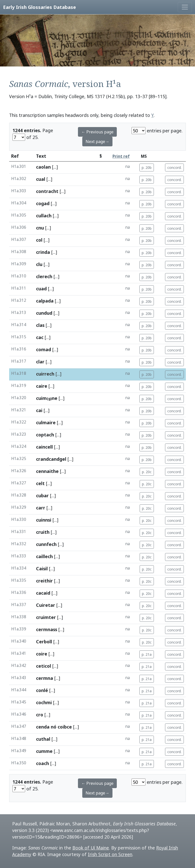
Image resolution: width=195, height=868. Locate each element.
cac (40, 337)
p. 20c (147, 472)
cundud (44, 313)
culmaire (46, 422)
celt (40, 483)
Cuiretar (46, 605)
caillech (44, 556)
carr (41, 508)
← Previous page (97, 132)
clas (40, 325)
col (39, 240)
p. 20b (147, 167)
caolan (43, 167)
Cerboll (44, 642)
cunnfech (46, 544)
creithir (44, 581)
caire (42, 386)
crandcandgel (51, 459)
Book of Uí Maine (91, 848)
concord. (174, 167)
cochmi (44, 702)
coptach (45, 435)
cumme (44, 751)
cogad (43, 203)
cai (39, 410)
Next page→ (97, 141)
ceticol (44, 666)
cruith (43, 532)
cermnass (47, 629)
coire (42, 654)
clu (39, 264)
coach (43, 763)
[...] (55, 167)
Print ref (121, 156)
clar (40, 362)
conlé (42, 690)
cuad (41, 289)
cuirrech (45, 374)
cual (41, 179)
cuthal (43, 739)
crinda (43, 252)
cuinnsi (44, 520)
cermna (45, 678)
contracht (47, 191)
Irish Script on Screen (110, 854)
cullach (44, 216)
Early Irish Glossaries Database (39, 7)
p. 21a (147, 654)
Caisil (42, 569)
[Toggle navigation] (185, 7)
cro (40, 715)
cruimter (46, 617)
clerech (44, 276)
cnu (40, 228)
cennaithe (47, 471)
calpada (45, 301)
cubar (42, 495)
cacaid (43, 593)
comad (44, 349)
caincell (44, 447)
